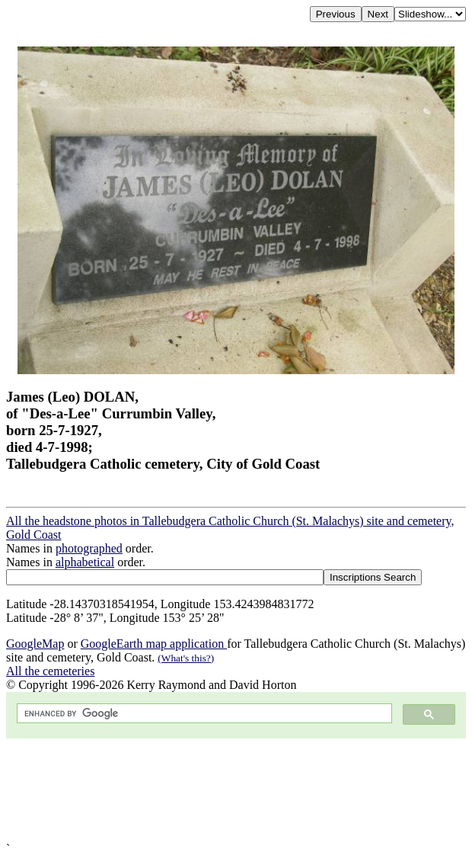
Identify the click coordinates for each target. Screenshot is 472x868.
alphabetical (85, 562)
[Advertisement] (236, 790)
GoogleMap (35, 644)
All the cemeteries (50, 671)
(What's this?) (186, 658)
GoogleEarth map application (154, 644)
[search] (203, 714)
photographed (89, 548)
